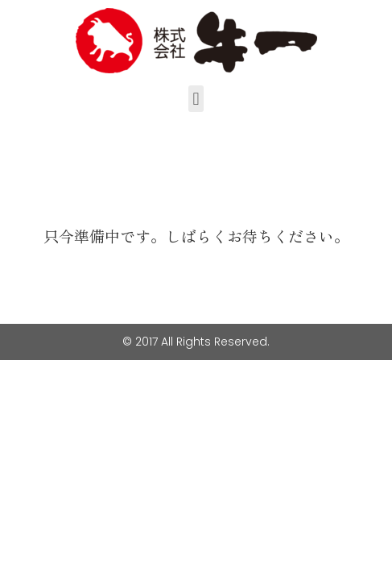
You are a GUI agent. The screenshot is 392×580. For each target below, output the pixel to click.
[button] (196, 99)
